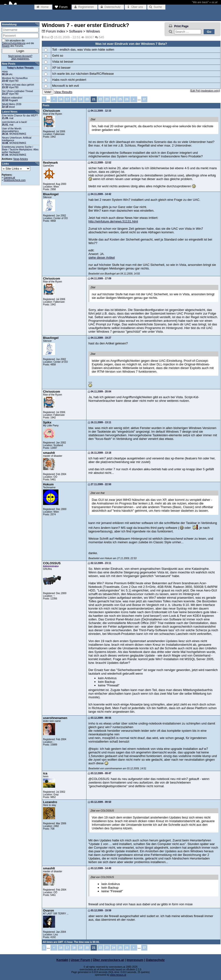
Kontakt (62, 960)
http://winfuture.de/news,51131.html (113, 221)
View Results (63, 92)
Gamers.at (9, 178)
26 (127, 99)
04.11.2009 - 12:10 (100, 111)
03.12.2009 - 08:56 (100, 718)
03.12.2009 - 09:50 (100, 802)
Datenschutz (155, 960)
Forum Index (56, 31)
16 (61, 99)
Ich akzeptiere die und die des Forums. (18, 43)
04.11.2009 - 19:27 (100, 338)
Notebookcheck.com (15, 180)
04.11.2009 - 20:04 (100, 392)
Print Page (181, 26)
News (16, 159)
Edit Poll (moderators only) (205, 91)
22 (100, 99)
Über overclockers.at (109, 960)
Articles (24, 159)
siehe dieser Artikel (102, 258)
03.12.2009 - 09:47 (100, 773)
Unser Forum (81, 960)
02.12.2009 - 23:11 (100, 563)
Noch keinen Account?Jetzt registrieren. (20, 57)
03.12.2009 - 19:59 (100, 910)
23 (107, 99)
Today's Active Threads (20, 68)
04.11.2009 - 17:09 (100, 279)
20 (87, 99)
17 (67, 99)
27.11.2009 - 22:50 (100, 484)
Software (75, 31)
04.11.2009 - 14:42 (100, 194)
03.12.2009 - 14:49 (100, 868)
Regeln (6, 46)
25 (120, 99)
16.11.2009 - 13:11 (100, 422)
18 (74, 99)
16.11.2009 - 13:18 (100, 453)
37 (144, 99)
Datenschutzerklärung (14, 43)
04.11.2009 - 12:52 (100, 163)
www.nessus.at (118, 975)
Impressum (135, 960)
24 (114, 99)
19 (81, 99)
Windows (93, 31)
